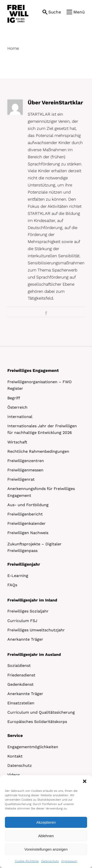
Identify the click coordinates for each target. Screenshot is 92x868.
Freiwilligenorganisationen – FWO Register (39, 385)
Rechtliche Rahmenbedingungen (38, 451)
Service (15, 735)
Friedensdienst (21, 675)
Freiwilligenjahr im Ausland (34, 654)
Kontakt (15, 756)
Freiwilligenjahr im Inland (32, 600)
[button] (85, 781)
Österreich (17, 407)
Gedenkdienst (20, 684)
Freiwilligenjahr (24, 564)
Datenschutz (50, 861)
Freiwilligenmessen (25, 470)
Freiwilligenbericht (25, 514)
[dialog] (46, 822)
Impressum (69, 861)
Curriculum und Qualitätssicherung (41, 712)
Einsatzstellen (21, 703)
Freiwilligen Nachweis (28, 533)
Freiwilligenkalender (26, 523)
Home (13, 48)
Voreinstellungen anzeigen (46, 849)
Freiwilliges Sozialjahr (28, 611)
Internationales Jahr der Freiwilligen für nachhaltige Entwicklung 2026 (42, 429)
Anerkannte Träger (25, 639)
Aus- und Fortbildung (28, 505)
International (20, 417)
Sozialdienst (19, 666)
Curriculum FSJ (22, 621)
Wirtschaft (17, 442)
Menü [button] (79, 12)
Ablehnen (46, 836)
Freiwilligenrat (21, 479)
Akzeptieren (46, 822)
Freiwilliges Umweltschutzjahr (36, 630)
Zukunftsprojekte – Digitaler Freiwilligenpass (34, 547)
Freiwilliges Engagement (33, 370)
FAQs (12, 585)
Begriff (14, 398)
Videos (14, 775)
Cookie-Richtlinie (27, 861)
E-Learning (18, 576)
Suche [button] (55, 12)
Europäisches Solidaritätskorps (37, 722)
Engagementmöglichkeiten (33, 747)
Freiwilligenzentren (26, 461)
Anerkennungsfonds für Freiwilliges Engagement (41, 492)
